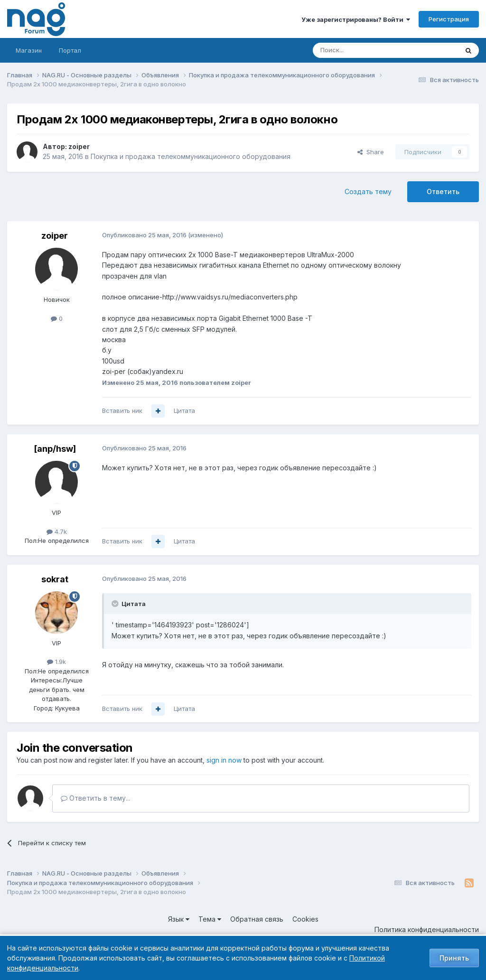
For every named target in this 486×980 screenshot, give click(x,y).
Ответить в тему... (95, 798)
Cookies (305, 919)
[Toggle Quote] (116, 604)
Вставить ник (122, 411)
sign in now (224, 760)
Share (371, 152)
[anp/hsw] (55, 449)
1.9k (56, 662)
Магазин (29, 50)
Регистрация (449, 19)
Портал (70, 50)
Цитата (184, 411)
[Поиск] (359, 50)
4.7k (57, 532)
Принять (454, 958)
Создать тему (368, 191)
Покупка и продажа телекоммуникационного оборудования (191, 156)
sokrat (55, 579)
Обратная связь (257, 919)
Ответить (443, 191)
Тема (210, 919)
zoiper (79, 146)
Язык (179, 919)
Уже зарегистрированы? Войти (356, 19)
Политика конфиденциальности (427, 929)
